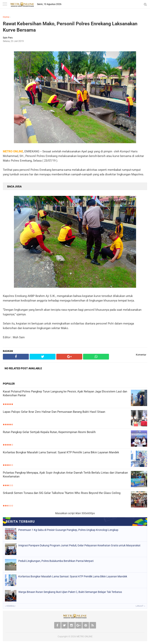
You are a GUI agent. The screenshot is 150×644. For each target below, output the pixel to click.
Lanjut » (140, 606)
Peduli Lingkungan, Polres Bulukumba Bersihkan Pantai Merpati (56, 561)
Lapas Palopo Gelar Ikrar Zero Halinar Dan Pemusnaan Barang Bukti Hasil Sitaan (54, 412)
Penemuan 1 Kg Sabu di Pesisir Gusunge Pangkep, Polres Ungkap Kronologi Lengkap (68, 530)
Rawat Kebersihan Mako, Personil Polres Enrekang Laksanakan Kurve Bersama (70, 27)
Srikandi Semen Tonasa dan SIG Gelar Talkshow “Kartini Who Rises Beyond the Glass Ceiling (62, 493)
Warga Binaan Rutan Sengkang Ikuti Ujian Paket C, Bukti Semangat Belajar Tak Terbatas (70, 592)
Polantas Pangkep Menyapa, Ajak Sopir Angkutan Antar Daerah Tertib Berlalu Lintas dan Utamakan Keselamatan (65, 475)
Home (6, 17)
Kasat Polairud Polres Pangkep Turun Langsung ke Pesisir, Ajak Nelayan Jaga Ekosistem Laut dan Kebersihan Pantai (65, 393)
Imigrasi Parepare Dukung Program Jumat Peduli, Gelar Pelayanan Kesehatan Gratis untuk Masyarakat (79, 545)
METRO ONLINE (85, 637)
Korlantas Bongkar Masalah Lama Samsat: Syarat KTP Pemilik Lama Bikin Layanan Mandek (61, 452)
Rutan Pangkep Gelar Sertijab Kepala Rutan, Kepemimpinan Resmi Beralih (49, 432)
